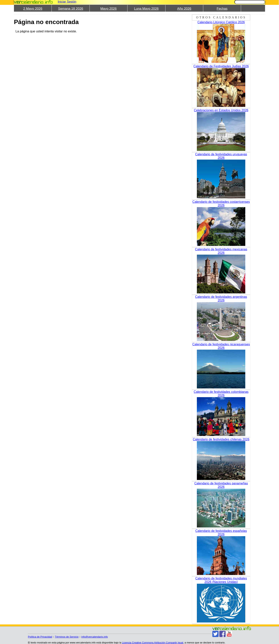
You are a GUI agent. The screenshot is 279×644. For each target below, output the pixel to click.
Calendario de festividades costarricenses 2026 (221, 204)
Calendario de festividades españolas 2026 (221, 533)
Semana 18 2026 (71, 9)
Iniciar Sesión (67, 2)
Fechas (222, 9)
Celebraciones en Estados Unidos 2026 (221, 110)
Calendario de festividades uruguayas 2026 (221, 156)
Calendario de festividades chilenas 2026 (221, 439)
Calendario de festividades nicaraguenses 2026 (221, 346)
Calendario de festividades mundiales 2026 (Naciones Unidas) (221, 580)
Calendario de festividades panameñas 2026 (221, 485)
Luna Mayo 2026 (146, 9)
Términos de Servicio (67, 637)
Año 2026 (184, 9)
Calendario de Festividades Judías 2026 (221, 66)
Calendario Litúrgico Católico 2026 (221, 22)
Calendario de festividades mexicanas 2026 (221, 251)
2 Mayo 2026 (33, 9)
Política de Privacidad (40, 637)
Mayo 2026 (108, 9)
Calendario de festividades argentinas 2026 (221, 299)
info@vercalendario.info (95, 637)
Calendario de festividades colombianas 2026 (221, 394)
